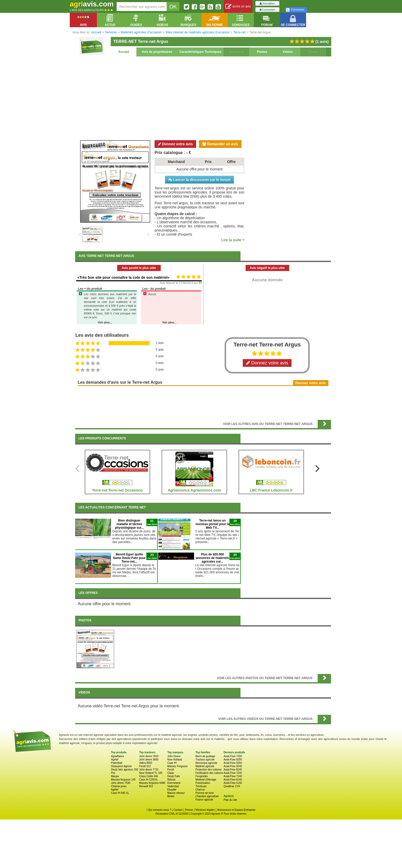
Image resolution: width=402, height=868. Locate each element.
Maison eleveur (176, 793)
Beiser (171, 796)
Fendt (171, 770)
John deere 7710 (149, 770)
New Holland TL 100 (151, 773)
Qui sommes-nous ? (160, 810)
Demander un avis (220, 144)
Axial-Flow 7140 (233, 776)
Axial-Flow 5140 (233, 783)
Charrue (200, 790)
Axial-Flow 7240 (233, 773)
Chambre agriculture (207, 796)
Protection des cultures (208, 770)
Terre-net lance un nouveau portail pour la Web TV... (212, 524)
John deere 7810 (149, 756)
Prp (113, 773)
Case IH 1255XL (149, 780)
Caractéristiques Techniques (200, 52)
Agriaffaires (117, 756)
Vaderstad (173, 786)
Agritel (115, 760)
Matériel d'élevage (206, 780)
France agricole (204, 800)
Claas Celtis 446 (149, 776)
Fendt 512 (145, 766)
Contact (178, 810)
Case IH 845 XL (120, 793)
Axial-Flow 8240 (233, 770)
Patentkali (117, 763)
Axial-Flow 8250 (233, 760)
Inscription (267, 3)
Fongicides (202, 776)
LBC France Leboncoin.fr (271, 490)
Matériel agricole (205, 766)
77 (200, 283)
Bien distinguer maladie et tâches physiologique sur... (129, 524)
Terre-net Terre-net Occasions (117, 490)
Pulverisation (203, 783)
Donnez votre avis (175, 144)
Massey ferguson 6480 (152, 783)
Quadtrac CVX (232, 786)
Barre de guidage (205, 756)
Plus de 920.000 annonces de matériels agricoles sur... (212, 558)
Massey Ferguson (178, 766)
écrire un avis (238, 7)
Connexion (267, 10)
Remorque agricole (206, 763)
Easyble (172, 790)
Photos (262, 52)
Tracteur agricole (205, 760)
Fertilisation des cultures (209, 773)
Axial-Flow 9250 (233, 763)
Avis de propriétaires (157, 52)
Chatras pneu (119, 786)
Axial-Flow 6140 (233, 780)
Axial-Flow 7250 (233, 756)
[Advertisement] (203, 98)
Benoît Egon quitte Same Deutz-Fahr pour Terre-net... (129, 558)
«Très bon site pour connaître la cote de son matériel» (123, 277)
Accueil (124, 52)
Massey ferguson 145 (123, 780)
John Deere (174, 756)
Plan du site (230, 800)
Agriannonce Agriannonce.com (194, 490)
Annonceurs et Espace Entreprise (236, 810)
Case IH (172, 763)
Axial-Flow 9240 (233, 766)
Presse (189, 810)
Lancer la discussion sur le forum (199, 180)
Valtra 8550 (146, 763)
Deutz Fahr (174, 776)
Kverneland (174, 783)
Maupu (115, 776)
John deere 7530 (121, 783)
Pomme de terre (205, 793)
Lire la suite (233, 240)
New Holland (175, 760)
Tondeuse (201, 786)
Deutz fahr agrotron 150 (125, 770)
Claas (171, 773)
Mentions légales (205, 810)
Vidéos (288, 52)
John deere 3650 (149, 760)
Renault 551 (146, 786)
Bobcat (171, 780)
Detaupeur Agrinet (121, 766)
